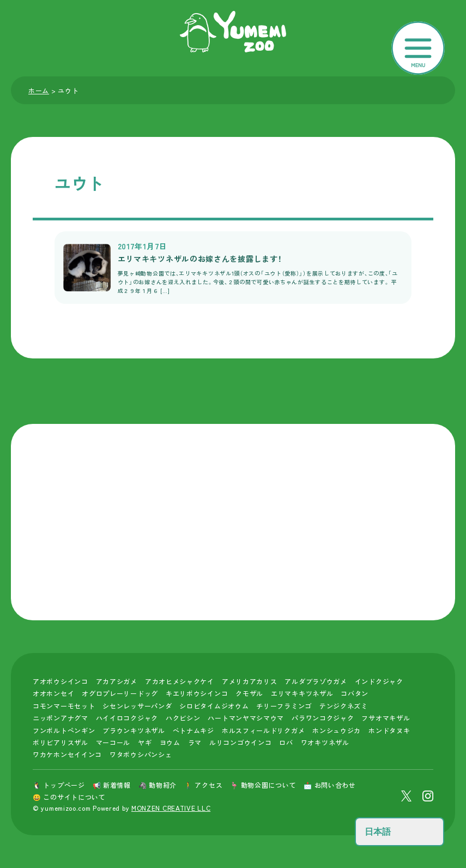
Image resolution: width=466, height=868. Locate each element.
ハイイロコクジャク (127, 718)
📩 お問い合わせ (330, 785)
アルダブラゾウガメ (316, 681)
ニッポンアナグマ (60, 718)
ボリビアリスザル (60, 742)
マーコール (113, 742)
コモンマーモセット (64, 706)
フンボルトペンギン (64, 730)
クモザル (249, 693)
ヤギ (145, 742)
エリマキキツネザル (302, 693)
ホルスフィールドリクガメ (263, 730)
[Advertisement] (233, 522)
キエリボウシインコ (197, 693)
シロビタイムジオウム (214, 706)
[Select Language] (400, 832)
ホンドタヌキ (389, 730)
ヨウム (170, 742)
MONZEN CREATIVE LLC (171, 808)
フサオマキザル (386, 718)
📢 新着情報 (112, 785)
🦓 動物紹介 (158, 785)
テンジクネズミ (344, 706)
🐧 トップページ (59, 785)
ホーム (39, 90)
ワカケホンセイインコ (67, 754)
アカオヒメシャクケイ (180, 681)
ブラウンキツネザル (134, 730)
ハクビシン (183, 718)
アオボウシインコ (60, 681)
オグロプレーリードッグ (120, 693)
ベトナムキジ (193, 730)
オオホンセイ (53, 693)
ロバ (286, 742)
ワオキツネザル (325, 742)
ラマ (195, 742)
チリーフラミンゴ (284, 706)
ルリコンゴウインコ (240, 742)
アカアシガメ (117, 681)
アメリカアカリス (250, 681)
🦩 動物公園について (263, 785)
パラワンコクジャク (323, 718)
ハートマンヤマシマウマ (246, 718)
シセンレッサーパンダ (137, 706)
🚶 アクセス (203, 785)
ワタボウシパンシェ (141, 754)
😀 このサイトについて (69, 797)
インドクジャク (379, 681)
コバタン (355, 693)
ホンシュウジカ (337, 730)
